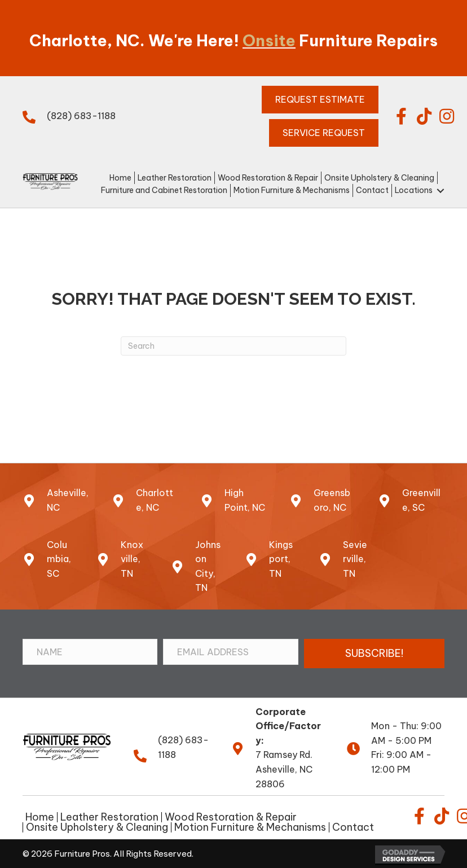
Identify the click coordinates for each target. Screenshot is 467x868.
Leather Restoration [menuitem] (109, 817)
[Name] (90, 652)
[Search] (233, 346)
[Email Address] (230, 652)
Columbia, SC (59, 559)
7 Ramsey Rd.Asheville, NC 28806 (284, 769)
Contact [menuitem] (353, 827)
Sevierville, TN (355, 559)
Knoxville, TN (132, 559)
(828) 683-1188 (81, 116)
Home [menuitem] (40, 817)
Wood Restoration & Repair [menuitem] (231, 817)
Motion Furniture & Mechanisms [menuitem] (250, 827)
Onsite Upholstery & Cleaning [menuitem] (97, 827)
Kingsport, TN (281, 559)
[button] (402, 116)
